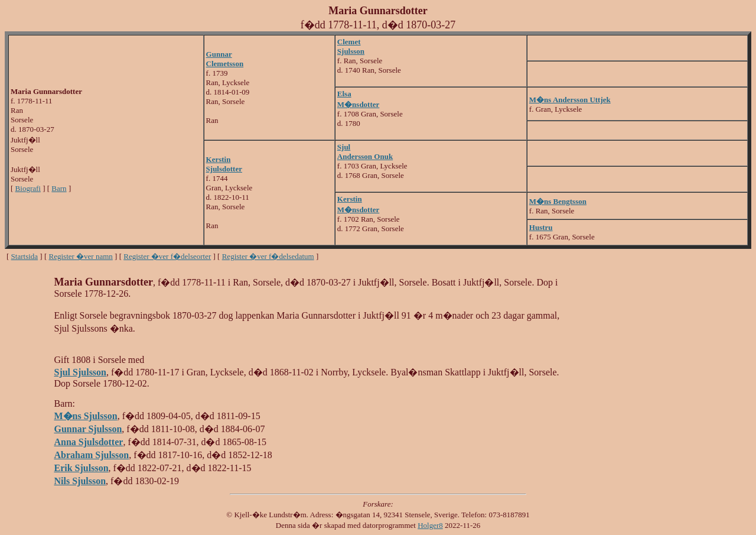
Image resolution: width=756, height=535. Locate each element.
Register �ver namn (81, 256)
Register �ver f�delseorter (167, 256)
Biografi (28, 188)
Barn (59, 188)
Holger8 (430, 525)
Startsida (25, 256)
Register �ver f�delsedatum (268, 256)
